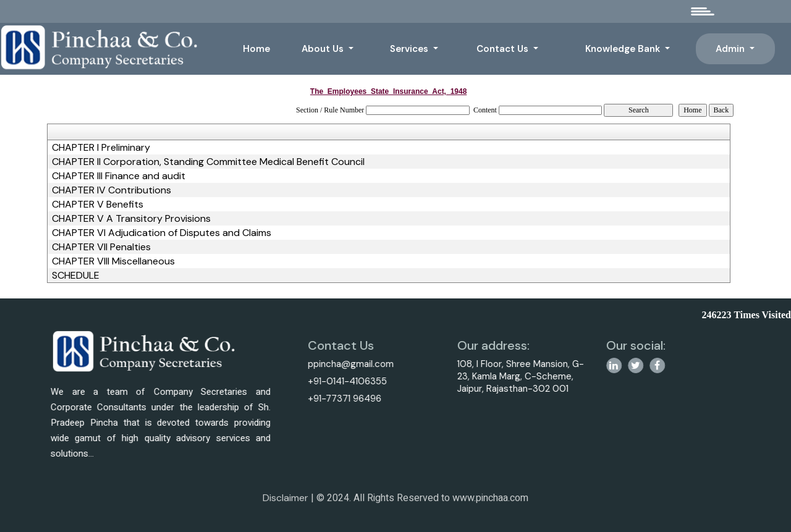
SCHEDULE (76, 276)
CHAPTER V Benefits (98, 205)
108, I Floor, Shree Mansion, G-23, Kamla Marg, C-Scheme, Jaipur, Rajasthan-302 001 (524, 376)
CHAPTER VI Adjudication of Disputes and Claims (162, 233)
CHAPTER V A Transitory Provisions (131, 219)
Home (256, 49)
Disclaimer (286, 502)
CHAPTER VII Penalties (101, 247)
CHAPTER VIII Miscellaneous (113, 261)
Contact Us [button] (504, 49)
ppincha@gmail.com (346, 364)
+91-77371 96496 (340, 399)
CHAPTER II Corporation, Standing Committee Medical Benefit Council (208, 162)
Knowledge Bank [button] (624, 49)
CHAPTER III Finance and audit (119, 176)
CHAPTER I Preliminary (101, 148)
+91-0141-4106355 (343, 381)
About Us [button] (324, 49)
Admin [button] (731, 49)
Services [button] (410, 49)
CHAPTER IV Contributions (112, 190)
